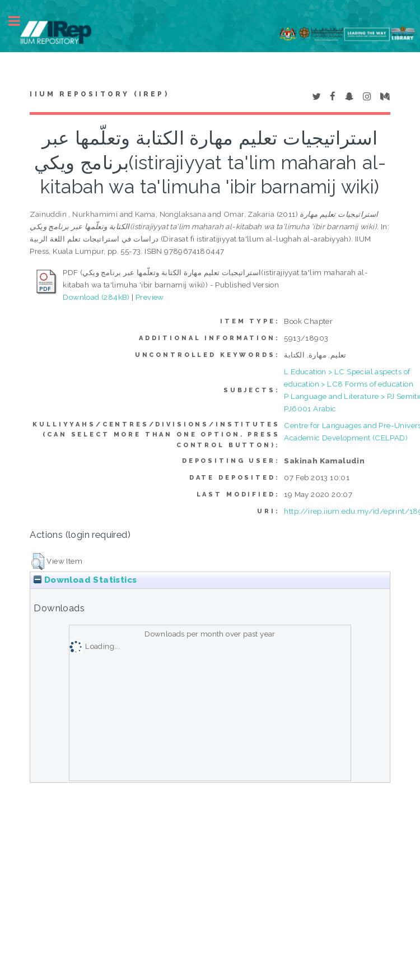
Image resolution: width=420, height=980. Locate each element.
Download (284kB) (96, 297)
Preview (150, 297)
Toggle (20, 21)
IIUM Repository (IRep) (99, 94)
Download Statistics (85, 580)
